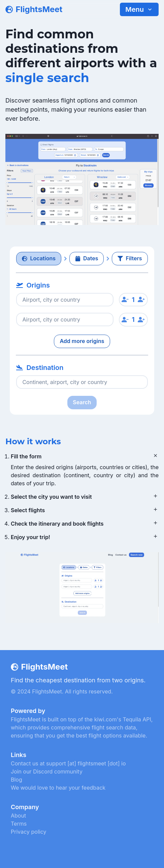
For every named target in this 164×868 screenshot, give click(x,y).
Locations (39, 258)
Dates (87, 258)
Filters (130, 258)
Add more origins (82, 341)
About (18, 816)
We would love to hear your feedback (58, 788)
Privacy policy (28, 832)
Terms (19, 824)
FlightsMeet (39, 9)
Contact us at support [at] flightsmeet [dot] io (68, 763)
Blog (17, 780)
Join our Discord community (47, 771)
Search (82, 402)
